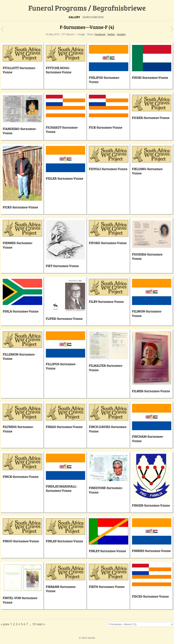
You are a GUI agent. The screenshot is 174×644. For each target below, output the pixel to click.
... (30, 624)
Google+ (121, 34)
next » (41, 624)
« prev (5, 624)
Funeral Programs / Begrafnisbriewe (87, 8)
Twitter (111, 34)
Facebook (100, 34)
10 (34, 624)
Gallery (74, 17)
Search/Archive (93, 17)
